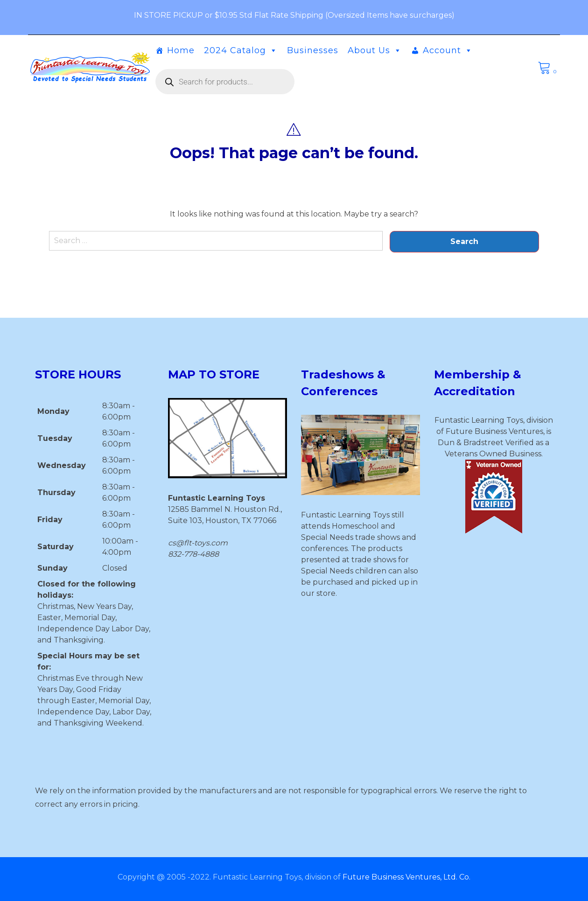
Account (448, 50)
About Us (375, 50)
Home (181, 50)
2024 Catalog (241, 50)
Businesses (313, 50)
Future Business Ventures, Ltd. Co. (406, 877)
